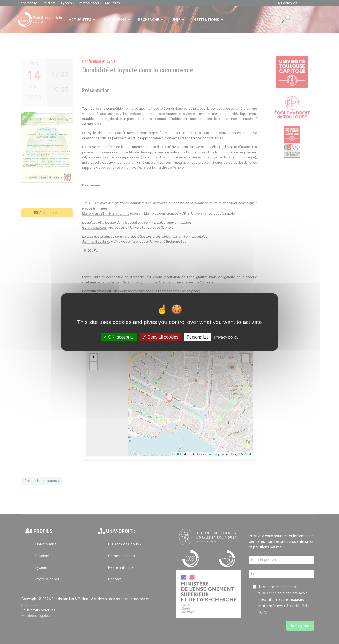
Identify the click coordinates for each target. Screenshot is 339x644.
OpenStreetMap (210, 454)
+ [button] (94, 358)
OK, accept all (119, 337)
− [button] (94, 366)
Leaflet (177, 454)
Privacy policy (226, 337)
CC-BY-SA (244, 454)
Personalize (198, 337)
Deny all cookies (160, 337)
